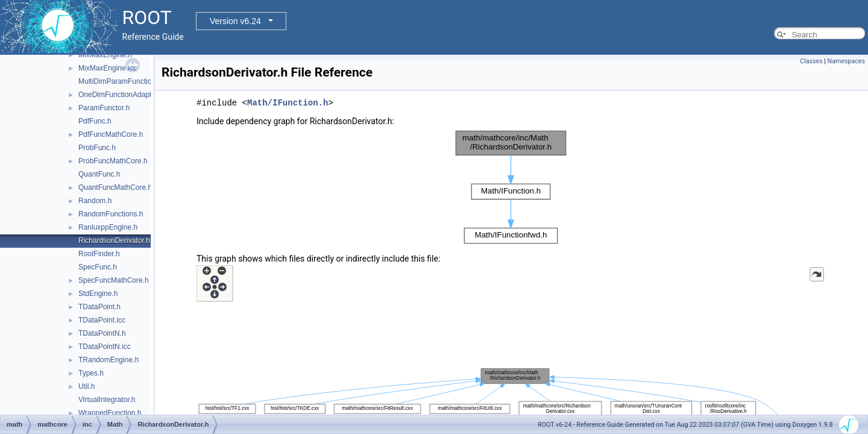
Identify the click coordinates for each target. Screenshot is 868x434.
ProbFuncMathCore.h (113, 161)
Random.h (95, 201)
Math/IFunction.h (288, 103)
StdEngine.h (98, 294)
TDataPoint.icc (102, 320)
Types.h (91, 373)
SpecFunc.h (98, 267)
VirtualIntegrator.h (107, 400)
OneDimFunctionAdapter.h (121, 95)
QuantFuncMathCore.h (115, 187)
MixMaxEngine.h (105, 55)
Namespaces (846, 61)
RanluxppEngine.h (108, 227)
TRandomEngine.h (108, 360)
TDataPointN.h (102, 333)
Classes (811, 61)
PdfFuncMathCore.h (111, 134)
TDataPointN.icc (105, 347)
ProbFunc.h (97, 148)
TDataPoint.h (99, 307)
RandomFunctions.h (111, 214)
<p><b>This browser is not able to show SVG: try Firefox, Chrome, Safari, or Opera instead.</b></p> (511, 187)
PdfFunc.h (95, 121)
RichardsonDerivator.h (114, 241)
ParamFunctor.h (104, 108)
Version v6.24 (235, 21)
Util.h (86, 386)
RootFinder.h (99, 254)
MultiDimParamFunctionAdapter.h (132, 81)
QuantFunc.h (99, 174)
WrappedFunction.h (110, 413)
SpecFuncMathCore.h (114, 280)
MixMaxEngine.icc (108, 68)
